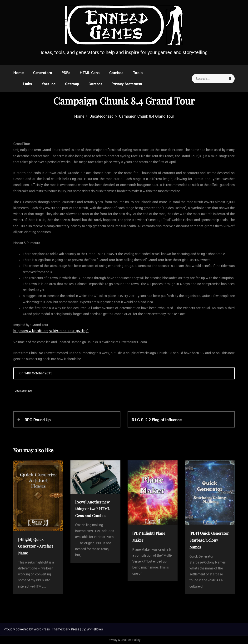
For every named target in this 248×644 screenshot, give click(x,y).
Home (18, 73)
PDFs (66, 73)
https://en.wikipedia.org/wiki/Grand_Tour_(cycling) (51, 331)
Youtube (49, 84)
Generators (42, 73)
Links (27, 84)
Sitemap (72, 84)
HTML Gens (90, 73)
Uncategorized (23, 391)
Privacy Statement (127, 84)
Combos (116, 73)
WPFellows (95, 629)
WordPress (42, 629)
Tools (138, 73)
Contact (95, 84)
